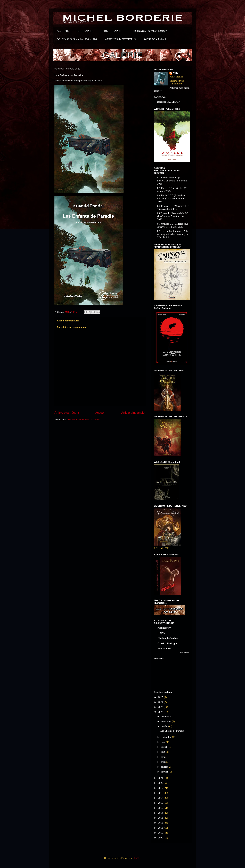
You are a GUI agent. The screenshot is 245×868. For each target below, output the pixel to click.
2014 (161, 813)
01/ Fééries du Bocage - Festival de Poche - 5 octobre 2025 (172, 181)
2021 (161, 778)
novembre (166, 721)
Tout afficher (185, 652)
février (165, 767)
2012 (161, 823)
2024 (161, 702)
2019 (161, 788)
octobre (165, 726)
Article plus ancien (134, 413)
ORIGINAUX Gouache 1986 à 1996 (77, 39)
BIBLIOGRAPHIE (112, 31)
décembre (166, 716)
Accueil (100, 413)
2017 (161, 798)
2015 (161, 808)
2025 (161, 697)
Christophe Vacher (168, 638)
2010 (161, 833)
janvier (165, 772)
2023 (161, 707)
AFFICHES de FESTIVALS (120, 39)
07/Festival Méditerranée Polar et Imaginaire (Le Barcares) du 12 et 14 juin (173, 234)
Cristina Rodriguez (168, 643)
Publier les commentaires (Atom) (84, 420)
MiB (175, 73)
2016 (161, 803)
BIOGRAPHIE (85, 31)
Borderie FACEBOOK (169, 102)
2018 (161, 793)
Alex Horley (164, 628)
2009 (161, 838)
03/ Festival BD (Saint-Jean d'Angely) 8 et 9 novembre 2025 (171, 198)
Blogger (137, 858)
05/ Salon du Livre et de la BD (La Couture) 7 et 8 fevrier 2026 (173, 216)
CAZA (161, 633)
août (164, 742)
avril (164, 762)
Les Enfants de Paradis (172, 731)
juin (163, 752)
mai (163, 757)
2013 (161, 818)
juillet (164, 747)
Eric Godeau (164, 648)
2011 (161, 828)
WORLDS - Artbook (155, 39)
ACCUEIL (63, 31)
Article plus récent (67, 413)
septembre (166, 737)
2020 (161, 783)
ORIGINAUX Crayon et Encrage (149, 31)
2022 (161, 712)
